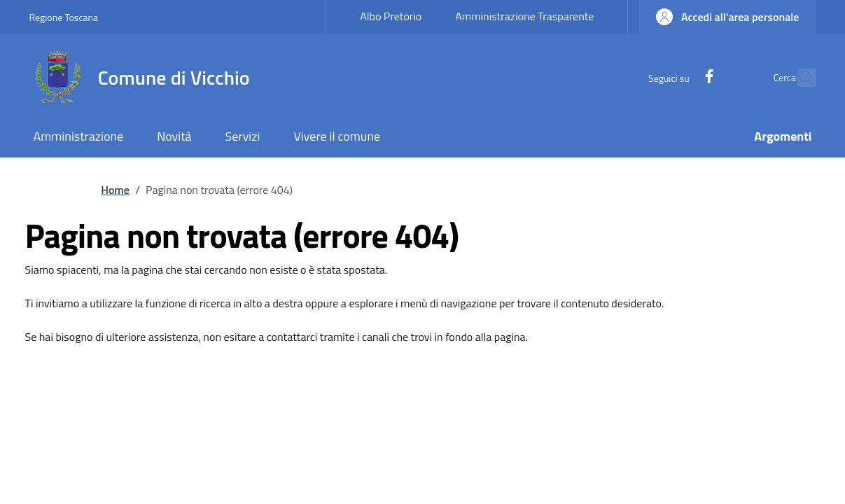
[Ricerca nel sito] (799, 78)
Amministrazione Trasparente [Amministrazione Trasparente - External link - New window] (524, 16)
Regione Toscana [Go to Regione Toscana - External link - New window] (64, 17)
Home (115, 190)
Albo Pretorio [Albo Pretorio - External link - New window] (391, 16)
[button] (727, 17)
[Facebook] (678, 77)
